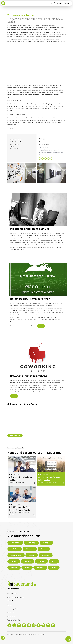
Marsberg (40, 568)
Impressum (32, 635)
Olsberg (32, 555)
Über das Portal (12, 593)
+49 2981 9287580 (44, 148)
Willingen (46, 543)
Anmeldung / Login (21, 635)
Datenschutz (42, 635)
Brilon (27, 568)
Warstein (14, 568)
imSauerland (15, 543)
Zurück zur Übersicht (15, 435)
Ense (54, 561)
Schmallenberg (16, 555)
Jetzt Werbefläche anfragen (16, 597)
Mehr (14, 396)
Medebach (30, 549)
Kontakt (10, 635)
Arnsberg (27, 561)
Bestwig (14, 561)
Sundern (41, 561)
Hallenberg (15, 549)
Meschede (46, 555)
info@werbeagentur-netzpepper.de (49, 150)
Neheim (44, 549)
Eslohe (54, 568)
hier (41, 326)
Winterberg (31, 543)
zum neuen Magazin (68, 639)
